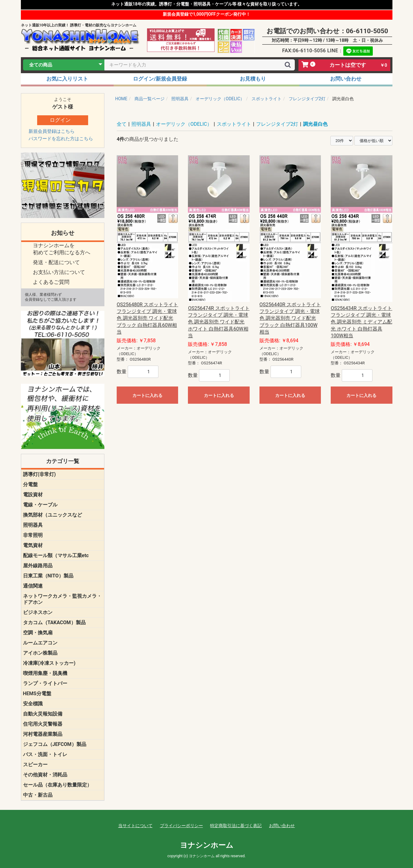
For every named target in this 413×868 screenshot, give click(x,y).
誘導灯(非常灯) (39, 474)
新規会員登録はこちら (52, 131)
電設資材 (33, 495)
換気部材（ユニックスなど (53, 515)
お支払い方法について (59, 272)
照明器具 (33, 525)
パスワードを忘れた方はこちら (61, 139)
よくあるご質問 (51, 282)
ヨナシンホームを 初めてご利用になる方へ (62, 249)
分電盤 (30, 484)
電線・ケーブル (40, 505)
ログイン (60, 120)
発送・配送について (56, 262)
